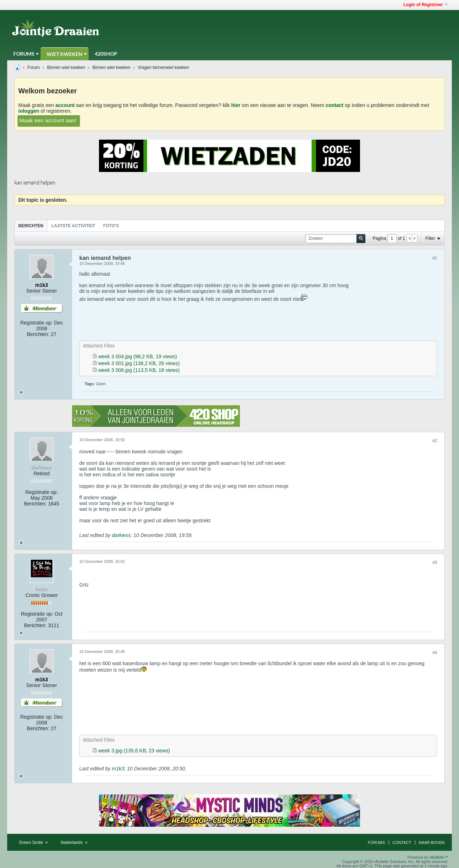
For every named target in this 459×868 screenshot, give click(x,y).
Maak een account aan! (48, 120)
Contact (402, 843)
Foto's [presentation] (111, 226)
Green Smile (33, 843)
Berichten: (38, 334)
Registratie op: (36, 323)
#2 (435, 441)
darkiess (121, 535)
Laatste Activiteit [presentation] (73, 226)
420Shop (106, 54)
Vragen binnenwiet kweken (163, 67)
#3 (435, 563)
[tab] (31, 226)
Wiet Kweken (65, 54)
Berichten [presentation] (31, 226)
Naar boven (432, 843)
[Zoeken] (335, 239)
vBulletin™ (439, 857)
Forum (34, 67)
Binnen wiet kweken (66, 67)
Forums (24, 54)
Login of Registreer (425, 5)
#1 (435, 258)
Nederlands (74, 843)
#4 (435, 653)
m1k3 (118, 769)
